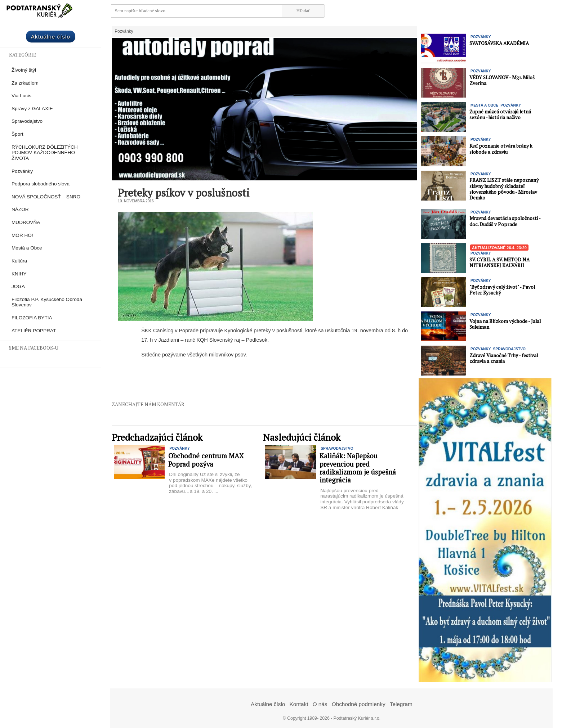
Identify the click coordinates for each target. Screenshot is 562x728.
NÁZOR (20, 209)
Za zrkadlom (25, 83)
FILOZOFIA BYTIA (32, 318)
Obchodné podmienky (359, 704)
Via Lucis (21, 96)
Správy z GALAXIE (32, 109)
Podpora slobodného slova (41, 184)
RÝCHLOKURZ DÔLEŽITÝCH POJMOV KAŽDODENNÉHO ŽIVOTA (45, 153)
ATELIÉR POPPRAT (34, 331)
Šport (17, 134)
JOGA (18, 286)
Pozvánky (22, 171)
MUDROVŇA (26, 222)
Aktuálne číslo (51, 37)
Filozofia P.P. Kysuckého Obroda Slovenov (47, 302)
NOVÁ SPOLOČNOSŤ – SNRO (46, 197)
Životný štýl (24, 70)
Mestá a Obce (27, 248)
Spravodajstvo (27, 121)
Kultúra (19, 261)
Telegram (401, 704)
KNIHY (19, 274)
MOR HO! (22, 235)
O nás (320, 704)
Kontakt (299, 704)
